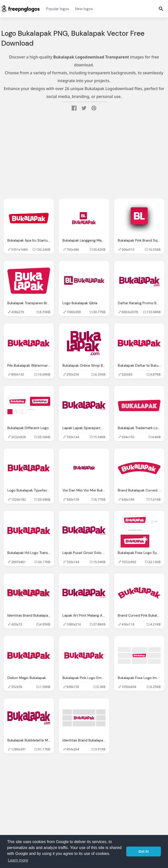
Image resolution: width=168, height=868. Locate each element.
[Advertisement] (84, 155)
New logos (84, 9)
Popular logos (58, 9)
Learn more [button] (18, 860)
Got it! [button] (144, 851)
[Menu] (161, 9)
